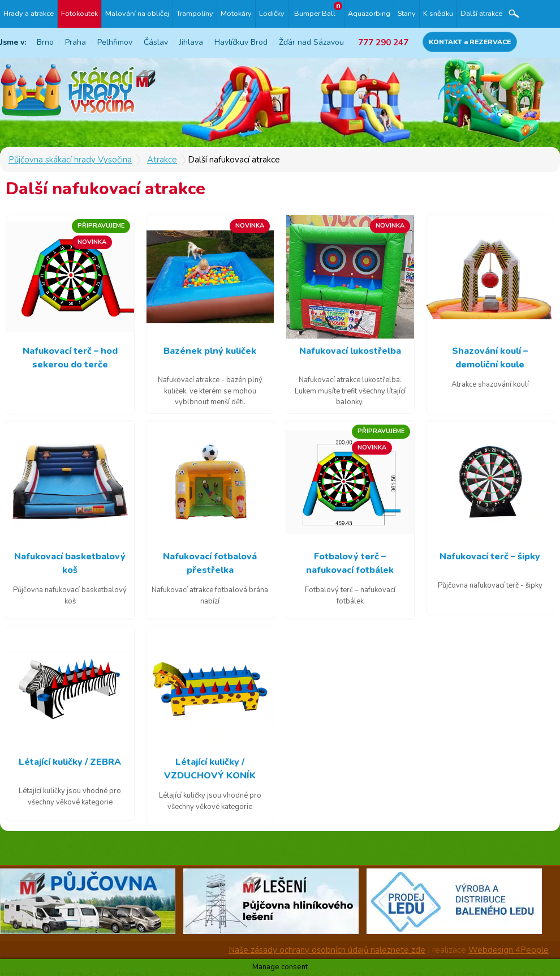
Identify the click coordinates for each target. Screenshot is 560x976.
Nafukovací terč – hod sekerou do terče (70, 358)
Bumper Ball (315, 14)
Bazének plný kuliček (210, 351)
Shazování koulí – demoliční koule (490, 358)
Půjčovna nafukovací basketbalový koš (70, 596)
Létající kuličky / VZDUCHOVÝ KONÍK (210, 769)
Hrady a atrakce (29, 14)
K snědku (438, 14)
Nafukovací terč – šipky (490, 557)
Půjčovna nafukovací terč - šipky (490, 585)
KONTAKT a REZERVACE (470, 42)
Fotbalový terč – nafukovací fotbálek (350, 563)
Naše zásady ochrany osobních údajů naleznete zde (327, 950)
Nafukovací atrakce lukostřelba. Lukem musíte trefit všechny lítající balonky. (350, 391)
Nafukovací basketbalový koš (70, 563)
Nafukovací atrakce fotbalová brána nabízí (210, 596)
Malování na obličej (137, 14)
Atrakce (162, 160)
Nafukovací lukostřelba (350, 351)
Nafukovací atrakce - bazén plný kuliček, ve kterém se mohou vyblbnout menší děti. (210, 391)
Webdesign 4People (509, 950)
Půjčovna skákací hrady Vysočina (70, 160)
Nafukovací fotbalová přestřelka (210, 563)
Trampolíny (195, 14)
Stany (407, 14)
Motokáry (236, 14)
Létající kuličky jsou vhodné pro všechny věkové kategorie (70, 797)
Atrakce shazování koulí (490, 384)
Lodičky (272, 14)
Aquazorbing (369, 14)
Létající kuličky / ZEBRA (70, 762)
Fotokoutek (79, 14)
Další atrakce (481, 14)
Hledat (514, 14)
